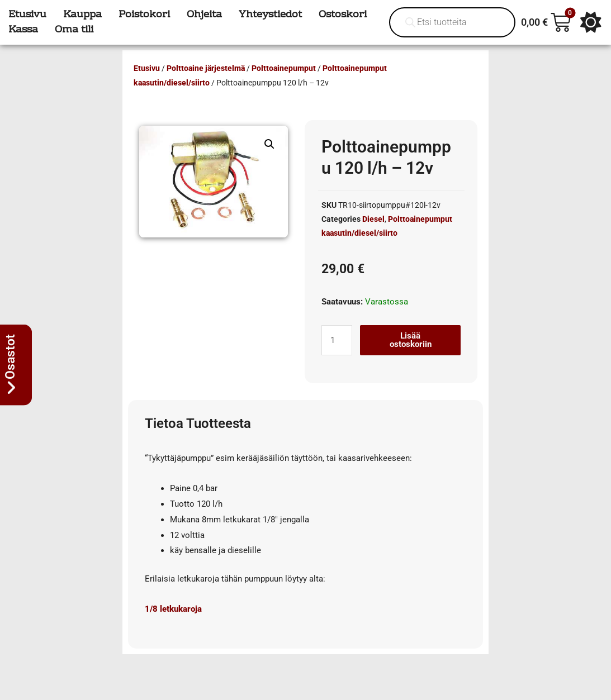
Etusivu (147, 68)
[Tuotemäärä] (337, 340)
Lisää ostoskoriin (411, 340)
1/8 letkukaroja (173, 609)
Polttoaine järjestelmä (206, 68)
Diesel (373, 219)
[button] (269, 144)
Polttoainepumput (284, 68)
